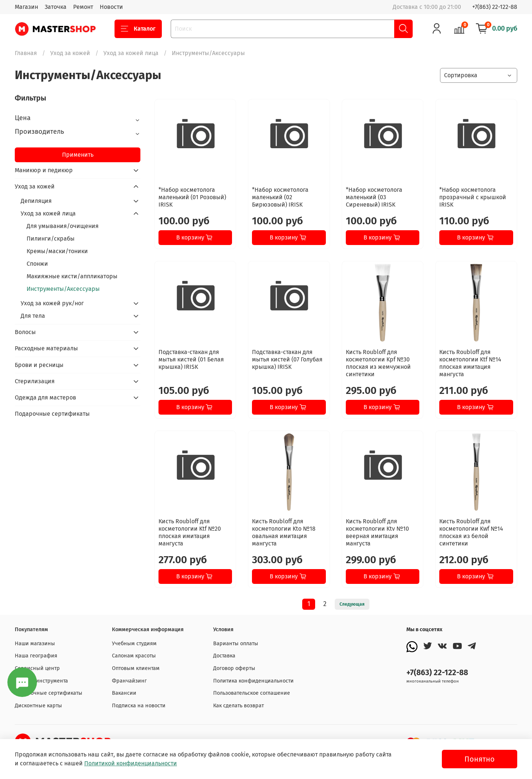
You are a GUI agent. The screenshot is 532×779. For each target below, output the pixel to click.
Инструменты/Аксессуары (63, 289)
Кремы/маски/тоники (57, 251)
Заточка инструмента (41, 681)
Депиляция (36, 201)
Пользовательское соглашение (252, 693)
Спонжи (37, 264)
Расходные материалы (46, 348)
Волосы (25, 332)
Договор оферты (234, 668)
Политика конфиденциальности (253, 681)
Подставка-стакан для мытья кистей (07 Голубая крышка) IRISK (287, 359)
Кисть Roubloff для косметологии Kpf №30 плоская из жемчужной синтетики (378, 363)
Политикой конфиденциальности (131, 763)
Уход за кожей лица (131, 53)
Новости (111, 7)
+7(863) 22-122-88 (495, 7)
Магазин (26, 7)
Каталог (138, 29)
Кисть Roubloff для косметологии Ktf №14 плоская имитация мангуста (470, 363)
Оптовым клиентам (136, 668)
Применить (78, 155)
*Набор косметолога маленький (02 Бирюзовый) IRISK (280, 197)
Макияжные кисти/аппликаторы (72, 276)
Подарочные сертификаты (52, 414)
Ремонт (83, 7)
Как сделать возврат (238, 706)
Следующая (352, 604)
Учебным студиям (134, 644)
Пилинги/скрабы (51, 239)
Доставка (224, 656)
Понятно (480, 759)
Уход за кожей (70, 53)
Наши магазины (35, 644)
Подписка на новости (139, 706)
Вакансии (124, 693)
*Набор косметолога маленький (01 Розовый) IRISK (192, 197)
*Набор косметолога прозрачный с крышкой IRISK (473, 197)
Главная (26, 53)
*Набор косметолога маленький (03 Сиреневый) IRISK (374, 197)
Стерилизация (35, 381)
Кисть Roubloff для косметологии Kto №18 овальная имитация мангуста (284, 532)
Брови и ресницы (39, 365)
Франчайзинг (129, 681)
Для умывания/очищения (63, 226)
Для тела (33, 316)
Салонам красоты (134, 656)
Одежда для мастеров (45, 397)
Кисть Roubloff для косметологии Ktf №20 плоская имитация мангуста (190, 532)
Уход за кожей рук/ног (52, 303)
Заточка (56, 7)
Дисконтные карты (38, 706)
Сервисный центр (37, 668)
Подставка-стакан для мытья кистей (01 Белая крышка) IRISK (191, 359)
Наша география (36, 656)
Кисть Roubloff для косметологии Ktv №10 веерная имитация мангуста (377, 532)
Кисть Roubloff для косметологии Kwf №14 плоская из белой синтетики (471, 532)
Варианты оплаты (236, 644)
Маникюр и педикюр (44, 170)
